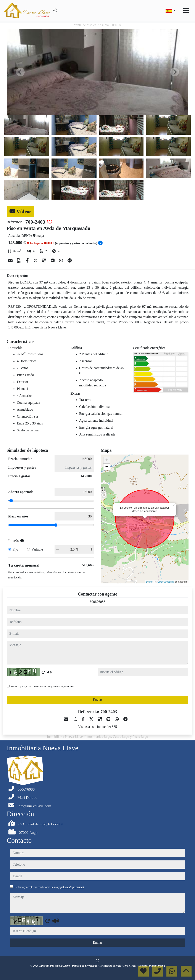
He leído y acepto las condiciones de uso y (43, 686)
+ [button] (107, 460)
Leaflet (150, 582)
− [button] (107, 467)
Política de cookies (111, 966)
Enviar (97, 700)
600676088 (98, 602)
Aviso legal (130, 966)
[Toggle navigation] (186, 11)
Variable (37, 549)
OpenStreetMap (166, 582)
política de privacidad (64, 686)
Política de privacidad (85, 966)
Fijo (15, 549)
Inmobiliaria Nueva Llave (55, 966)
